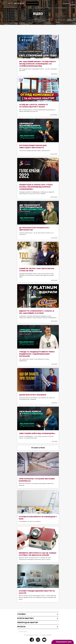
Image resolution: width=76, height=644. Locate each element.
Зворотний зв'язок (32, 4)
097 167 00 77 (19, 3)
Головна (21, 614)
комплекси (66, 4)
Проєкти (21, 627)
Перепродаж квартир (28, 623)
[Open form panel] (63, 642)
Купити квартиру (25, 618)
